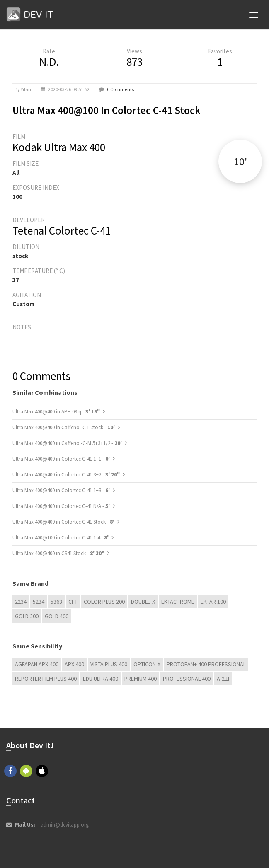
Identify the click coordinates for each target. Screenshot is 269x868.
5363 (56, 602)
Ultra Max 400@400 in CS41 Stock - (58, 553)
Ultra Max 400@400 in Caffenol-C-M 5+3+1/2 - (68, 443)
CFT (73, 602)
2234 (21, 602)
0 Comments (120, 89)
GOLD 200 (27, 616)
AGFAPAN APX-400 (37, 664)
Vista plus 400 (109, 664)
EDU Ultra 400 (101, 679)
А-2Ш (223, 679)
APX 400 (74, 664)
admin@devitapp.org (65, 825)
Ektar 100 (213, 602)
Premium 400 (141, 679)
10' (240, 161)
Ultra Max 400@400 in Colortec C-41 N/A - (62, 506)
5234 (39, 602)
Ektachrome (178, 602)
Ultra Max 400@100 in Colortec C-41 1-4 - (61, 538)
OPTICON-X (147, 664)
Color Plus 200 (104, 602)
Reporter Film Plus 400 (46, 679)
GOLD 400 (57, 616)
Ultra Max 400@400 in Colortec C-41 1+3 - (62, 490)
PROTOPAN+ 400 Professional (206, 664)
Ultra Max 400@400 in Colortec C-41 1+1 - (62, 459)
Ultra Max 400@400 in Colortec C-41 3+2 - (66, 475)
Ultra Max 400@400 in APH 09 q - (56, 412)
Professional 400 (187, 679)
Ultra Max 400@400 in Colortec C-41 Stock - (64, 522)
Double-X (143, 602)
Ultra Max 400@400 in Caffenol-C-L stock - (64, 427)
